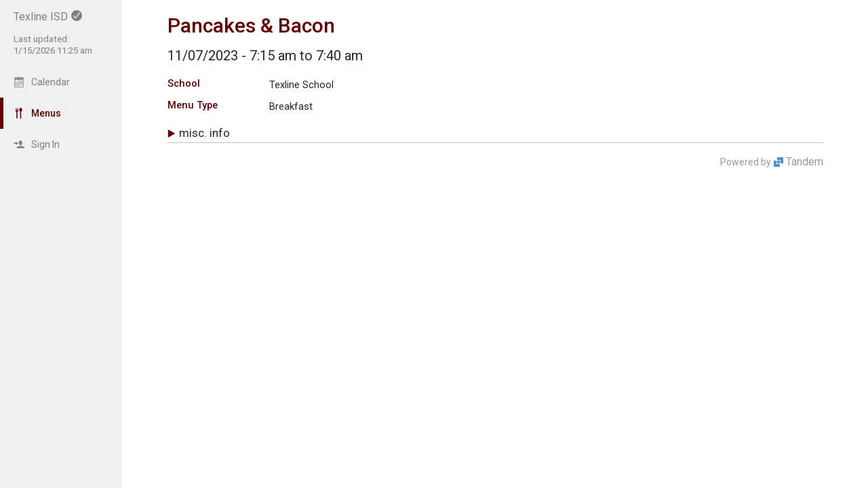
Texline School (301, 85)
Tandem (805, 162)
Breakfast (291, 106)
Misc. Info (204, 133)
